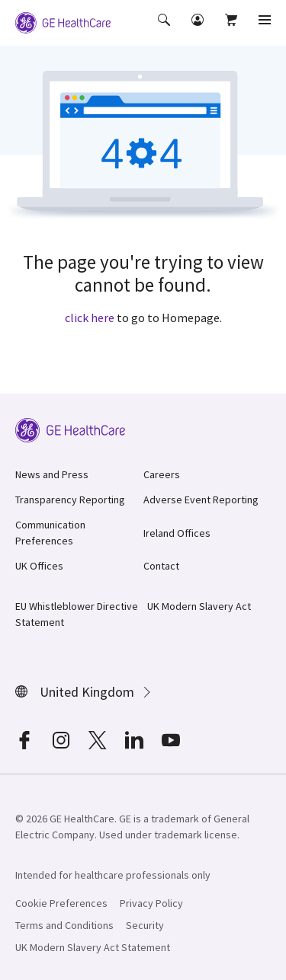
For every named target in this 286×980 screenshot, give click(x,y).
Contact (161, 566)
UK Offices (39, 566)
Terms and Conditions (64, 925)
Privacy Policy (151, 903)
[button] (165, 30)
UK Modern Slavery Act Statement (93, 947)
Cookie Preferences (61, 903)
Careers (162, 474)
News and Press (52, 474)
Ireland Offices (177, 533)
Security (145, 925)
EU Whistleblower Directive (77, 606)
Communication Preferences (50, 533)
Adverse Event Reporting (201, 500)
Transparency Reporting (70, 500)
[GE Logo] (63, 21)
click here (90, 318)
